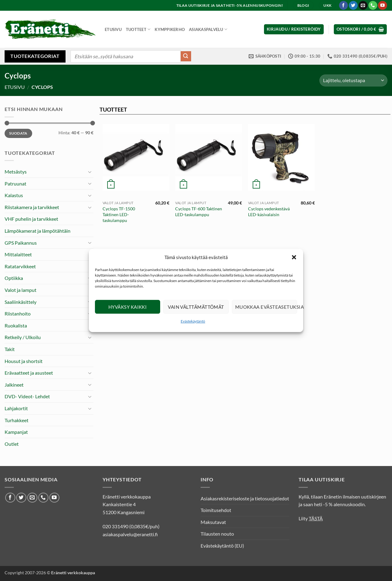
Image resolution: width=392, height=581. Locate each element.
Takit (10, 349)
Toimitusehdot (216, 510)
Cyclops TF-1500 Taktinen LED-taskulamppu (119, 214)
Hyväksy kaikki (128, 307)
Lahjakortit (16, 408)
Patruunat (15, 183)
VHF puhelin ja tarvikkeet (31, 219)
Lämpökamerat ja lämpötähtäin (38, 231)
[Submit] (186, 56)
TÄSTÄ (316, 518)
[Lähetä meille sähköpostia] (363, 6)
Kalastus (14, 195)
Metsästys (16, 172)
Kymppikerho (170, 29)
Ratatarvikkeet (20, 266)
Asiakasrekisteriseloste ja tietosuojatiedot (245, 498)
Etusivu (113, 29)
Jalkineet (14, 385)
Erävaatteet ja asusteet (29, 373)
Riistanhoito (18, 313)
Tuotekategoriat (35, 56)
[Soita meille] (373, 6)
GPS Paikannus (21, 243)
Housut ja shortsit (24, 361)
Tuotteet (138, 29)
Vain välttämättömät (196, 307)
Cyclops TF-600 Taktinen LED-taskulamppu (199, 212)
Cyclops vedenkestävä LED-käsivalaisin (269, 212)
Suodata (18, 133)
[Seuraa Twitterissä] (353, 6)
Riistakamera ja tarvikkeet (32, 207)
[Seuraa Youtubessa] (382, 6)
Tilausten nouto (217, 534)
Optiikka (14, 278)
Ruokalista (16, 325)
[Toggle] (90, 172)
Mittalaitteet (18, 254)
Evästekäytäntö (193, 321)
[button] (294, 257)
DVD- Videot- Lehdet (27, 396)
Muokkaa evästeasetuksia (266, 307)
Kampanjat (16, 432)
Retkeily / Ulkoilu (23, 337)
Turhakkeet (17, 420)
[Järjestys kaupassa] (353, 80)
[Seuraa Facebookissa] (343, 6)
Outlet (12, 444)
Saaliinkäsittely (21, 302)
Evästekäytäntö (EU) (222, 546)
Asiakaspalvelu (208, 29)
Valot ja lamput (21, 290)
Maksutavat (213, 522)
